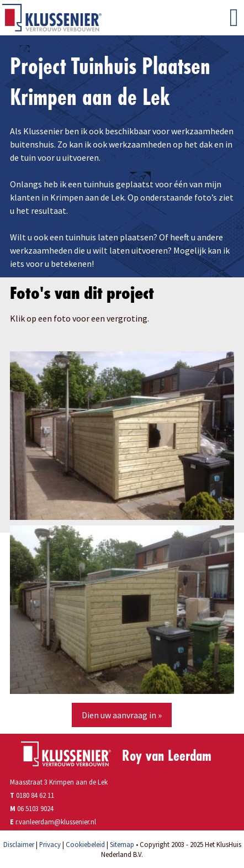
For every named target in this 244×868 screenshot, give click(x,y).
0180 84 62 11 (32, 795)
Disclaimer (19, 844)
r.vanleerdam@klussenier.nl (56, 822)
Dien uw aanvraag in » (122, 715)
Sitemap (122, 844)
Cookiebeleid (85, 844)
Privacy (50, 844)
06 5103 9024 (35, 808)
